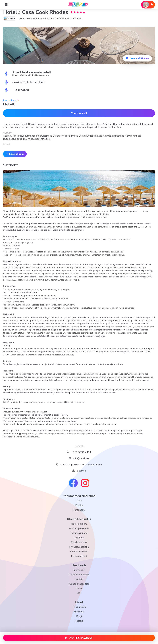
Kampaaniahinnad (79, 552)
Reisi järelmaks (79, 524)
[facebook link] (73, 483)
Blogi (79, 616)
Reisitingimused (79, 533)
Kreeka (79, 505)
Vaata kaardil (79, 113)
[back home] (79, 5)
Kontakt (79, 579)
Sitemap (81, 471)
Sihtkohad (79, 612)
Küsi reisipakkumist (79, 528)
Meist (79, 589)
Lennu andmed (79, 556)
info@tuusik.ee (79, 458)
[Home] (6, 5)
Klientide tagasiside (79, 584)
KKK (79, 593)
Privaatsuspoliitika (79, 547)
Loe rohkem (11, 100)
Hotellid (79, 621)
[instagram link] (85, 483)
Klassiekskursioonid (79, 575)
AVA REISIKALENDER (79, 638)
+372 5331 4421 (79, 452)
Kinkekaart (79, 538)
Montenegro (79, 510)
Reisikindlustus (79, 542)
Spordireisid (79, 570)
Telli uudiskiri (79, 607)
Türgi (79, 501)
